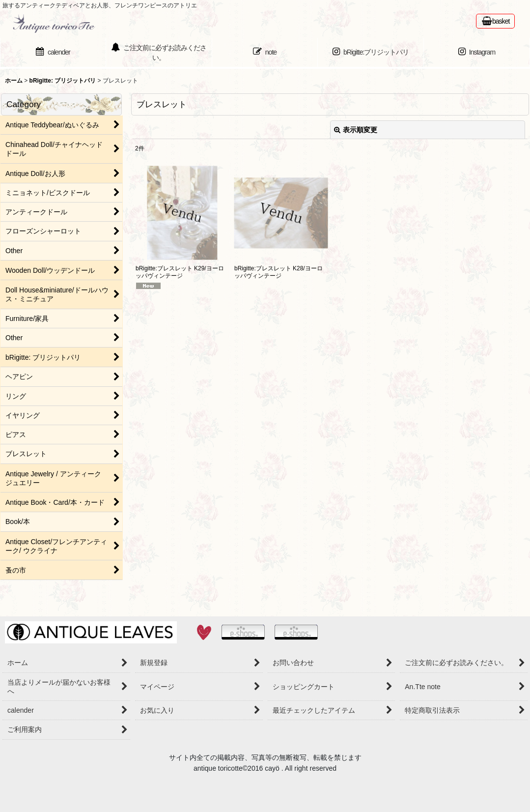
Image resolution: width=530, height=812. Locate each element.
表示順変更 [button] (356, 130)
